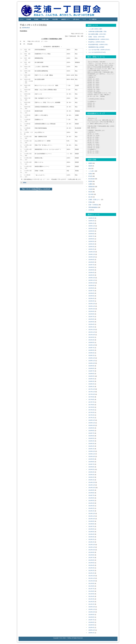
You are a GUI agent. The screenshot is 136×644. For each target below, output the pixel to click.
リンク (84, 19)
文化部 (90, 189)
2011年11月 (92, 578)
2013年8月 (91, 524)
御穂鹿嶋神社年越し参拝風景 (96, 47)
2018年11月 (92, 361)
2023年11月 (92, 280)
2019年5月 (91, 350)
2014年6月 (91, 498)
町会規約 (36, 19)
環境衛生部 (92, 187)
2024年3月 (91, 275)
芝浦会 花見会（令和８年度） (97, 37)
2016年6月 (91, 436)
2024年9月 (91, 260)
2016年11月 (92, 423)
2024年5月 (91, 270)
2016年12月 (92, 420)
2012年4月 (91, 565)
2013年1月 (91, 542)
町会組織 (29, 19)
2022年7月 (91, 317)
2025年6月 (91, 239)
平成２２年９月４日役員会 (28, 189)
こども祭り (92, 171)
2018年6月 (91, 374)
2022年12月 (92, 304)
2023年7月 (91, 291)
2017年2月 (91, 415)
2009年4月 (91, 633)
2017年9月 (91, 397)
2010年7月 (91, 620)
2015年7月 (91, 464)
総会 (90, 168)
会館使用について (65, 19)
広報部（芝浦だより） (95, 200)
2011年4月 (91, 596)
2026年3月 (91, 221)
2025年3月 (91, 247)
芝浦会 (90, 202)
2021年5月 (91, 337)
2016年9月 (91, 428)
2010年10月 (92, 612)
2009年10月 (92, 630)
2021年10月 (92, 335)
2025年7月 (91, 236)
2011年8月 (91, 586)
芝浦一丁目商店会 (93, 205)
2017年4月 (91, 410)
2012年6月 (91, 560)
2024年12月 (92, 252)
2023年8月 (91, 288)
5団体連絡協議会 (93, 207)
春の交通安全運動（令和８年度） (98, 34)
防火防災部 (92, 179)
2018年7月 (91, 371)
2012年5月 (91, 563)
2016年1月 (91, 449)
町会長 (90, 176)
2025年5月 (91, 241)
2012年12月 (92, 545)
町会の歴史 (55, 19)
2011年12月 (92, 576)
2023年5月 (91, 296)
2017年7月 (91, 402)
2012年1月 (91, 573)
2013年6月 (91, 529)
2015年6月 (91, 467)
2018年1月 (91, 387)
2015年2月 (91, 477)
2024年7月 (91, 265)
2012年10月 (92, 550)
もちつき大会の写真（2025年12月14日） (100, 50)
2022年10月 (92, 309)
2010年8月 (91, 617)
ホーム (22, 19)
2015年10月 (92, 456)
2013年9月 (91, 521)
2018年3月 (91, 381)
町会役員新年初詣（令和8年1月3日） (99, 44)
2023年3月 (91, 301)
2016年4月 (91, 441)
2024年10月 (92, 257)
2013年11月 (92, 516)
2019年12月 (92, 345)
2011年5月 (91, 594)
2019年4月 (91, 353)
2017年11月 (92, 392)
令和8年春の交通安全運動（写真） (98, 32)
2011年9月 (91, 583)
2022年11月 (92, 306)
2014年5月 (91, 501)
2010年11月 (92, 609)
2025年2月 (91, 249)
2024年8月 (91, 262)
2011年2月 (91, 602)
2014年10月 (92, 488)
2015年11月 (92, 454)
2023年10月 (92, 283)
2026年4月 (91, 218)
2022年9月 (91, 311)
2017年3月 (91, 412)
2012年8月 (91, 555)
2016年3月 (91, 444)
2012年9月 (91, 552)
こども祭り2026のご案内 (95, 29)
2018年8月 (91, 368)
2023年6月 (91, 293)
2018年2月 (91, 384)
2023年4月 (91, 298)
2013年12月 (92, 513)
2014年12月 (92, 482)
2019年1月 (91, 355)
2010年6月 (91, 622)
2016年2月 (91, 446)
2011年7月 (91, 589)
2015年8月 (91, 462)
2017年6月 (91, 405)
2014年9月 (91, 490)
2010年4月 (91, 628)
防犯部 (90, 181)
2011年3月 (91, 599)
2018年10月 (92, 363)
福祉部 (90, 166)
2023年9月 (91, 285)
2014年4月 (91, 503)
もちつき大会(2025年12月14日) (97, 52)
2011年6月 (91, 591)
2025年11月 (92, 226)
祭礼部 (90, 192)
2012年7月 (91, 558)
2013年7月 (91, 526)
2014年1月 (91, 511)
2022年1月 (91, 327)
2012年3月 (91, 568)
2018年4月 (91, 379)
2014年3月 (91, 506)
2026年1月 (91, 223)
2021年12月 (92, 330)
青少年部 (91, 194)
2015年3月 (91, 475)
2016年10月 (92, 425)
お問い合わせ (76, 19)
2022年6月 (91, 319)
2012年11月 (92, 547)
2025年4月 (91, 244)
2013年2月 (91, 539)
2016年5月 (91, 438)
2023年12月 (92, 278)
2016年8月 (91, 431)
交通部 (90, 184)
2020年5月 (91, 342)
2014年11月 (92, 485)
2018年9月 (91, 366)
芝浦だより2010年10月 (45, 189)
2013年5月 (91, 532)
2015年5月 (91, 469)
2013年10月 (92, 519)
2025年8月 (91, 234)
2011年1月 (91, 604)
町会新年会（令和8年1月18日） (97, 42)
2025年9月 (91, 231)
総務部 (90, 163)
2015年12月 (92, 451)
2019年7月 (91, 348)
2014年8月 (91, 493)
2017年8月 (91, 399)
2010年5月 (91, 625)
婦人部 (90, 197)
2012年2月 (91, 570)
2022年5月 (91, 322)
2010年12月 (92, 607)
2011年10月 (92, 581)
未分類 (90, 210)
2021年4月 (91, 340)
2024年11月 (92, 254)
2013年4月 (91, 534)
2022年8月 (91, 314)
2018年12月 (92, 358)
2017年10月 (92, 394)
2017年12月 (92, 389)
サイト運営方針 (93, 19)
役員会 (25, 183)
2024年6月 (91, 267)
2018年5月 (91, 376)
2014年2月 (91, 508)
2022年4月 (91, 324)
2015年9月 (91, 459)
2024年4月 (91, 273)
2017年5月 (91, 407)
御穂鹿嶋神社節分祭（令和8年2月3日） (99, 39)
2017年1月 (91, 418)
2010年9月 (91, 615)
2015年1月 (91, 480)
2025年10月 (92, 228)
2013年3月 (91, 537)
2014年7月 (91, 495)
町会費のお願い (45, 19)
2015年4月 (91, 472)
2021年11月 (92, 332)
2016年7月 (91, 433)
